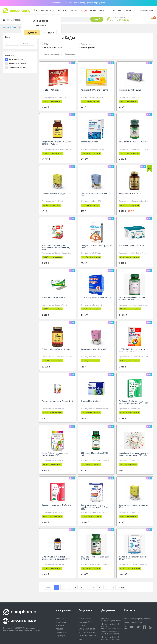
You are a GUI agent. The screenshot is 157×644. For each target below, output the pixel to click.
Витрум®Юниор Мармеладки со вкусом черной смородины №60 (56, 558)
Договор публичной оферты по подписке (111, 638)
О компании (61, 622)
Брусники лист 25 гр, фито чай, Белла (94, 195)
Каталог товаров (13, 20)
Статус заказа (129, 10)
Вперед (122, 587)
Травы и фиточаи (88, 47)
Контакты (62, 11)
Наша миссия (62, 632)
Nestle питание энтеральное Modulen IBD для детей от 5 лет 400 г (95, 507)
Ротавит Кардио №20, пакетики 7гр (96, 297)
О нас (102, 11)
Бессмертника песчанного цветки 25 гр (134, 506)
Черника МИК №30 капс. (91, 401)
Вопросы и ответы (87, 632)
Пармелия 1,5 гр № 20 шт (130, 90)
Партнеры (60, 636)
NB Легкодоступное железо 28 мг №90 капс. (95, 558)
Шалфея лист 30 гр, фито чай (93, 349)
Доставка (74, 11)
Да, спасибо (32, 33)
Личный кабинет (147, 11)
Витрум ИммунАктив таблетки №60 (57, 401)
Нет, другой (48, 33)
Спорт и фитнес (87, 44)
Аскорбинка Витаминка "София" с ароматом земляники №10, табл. (133, 454)
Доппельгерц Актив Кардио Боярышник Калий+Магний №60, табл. (56, 248)
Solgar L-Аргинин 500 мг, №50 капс (57, 349)
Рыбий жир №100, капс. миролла (94, 90)
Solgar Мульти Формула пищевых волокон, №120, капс (56, 143)
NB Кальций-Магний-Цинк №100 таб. (94, 454)
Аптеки (93, 11)
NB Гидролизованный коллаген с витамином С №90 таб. (133, 298)
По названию (70, 54)
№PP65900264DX (18, 628)
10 (113, 587)
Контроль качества (87, 636)
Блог (81, 639)
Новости (60, 619)
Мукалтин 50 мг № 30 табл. (54, 297)
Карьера (59, 629)
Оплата (82, 625)
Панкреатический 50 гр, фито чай (57, 194)
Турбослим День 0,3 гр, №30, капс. (57, 505)
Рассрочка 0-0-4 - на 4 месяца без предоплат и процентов (78, 3)
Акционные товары (52, 54)
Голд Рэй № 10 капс (50, 90)
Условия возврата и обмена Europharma (110, 633)
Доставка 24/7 (85, 622)
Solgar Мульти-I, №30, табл (131, 194)
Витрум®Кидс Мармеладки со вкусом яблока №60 (55, 454)
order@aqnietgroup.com (140, 619)
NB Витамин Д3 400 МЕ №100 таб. (134, 142)
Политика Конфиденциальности (111, 620)
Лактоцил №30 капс (89, 142)
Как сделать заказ (87, 629)
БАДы (46, 44)
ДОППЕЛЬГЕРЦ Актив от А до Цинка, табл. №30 (132, 350)
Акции (84, 11)
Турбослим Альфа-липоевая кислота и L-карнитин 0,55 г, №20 (134, 402)
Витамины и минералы (53, 47)
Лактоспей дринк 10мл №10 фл (133, 245)
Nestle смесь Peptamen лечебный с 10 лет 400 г (134, 558)
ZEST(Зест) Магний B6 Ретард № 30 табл (96, 247)
